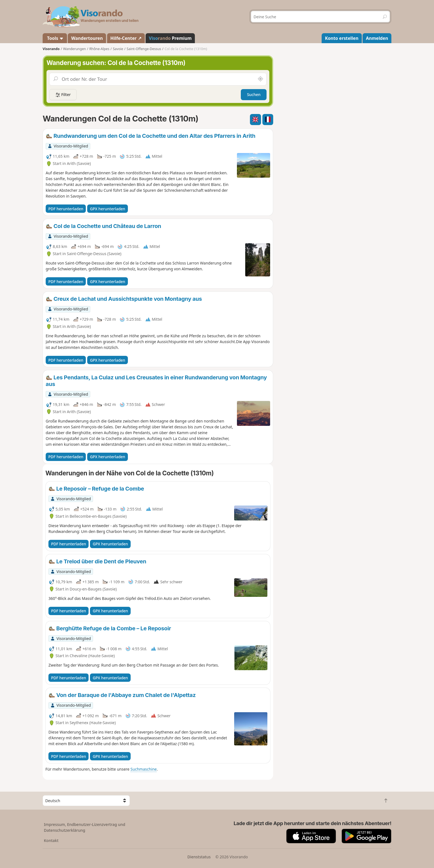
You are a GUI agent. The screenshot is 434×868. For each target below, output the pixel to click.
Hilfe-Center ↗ (126, 38)
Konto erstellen (342, 38)
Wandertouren (87, 38)
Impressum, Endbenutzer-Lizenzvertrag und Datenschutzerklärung (85, 827)
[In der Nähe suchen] (260, 79)
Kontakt (51, 840)
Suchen (254, 94)
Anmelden (377, 38)
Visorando (51, 49)
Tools (55, 38)
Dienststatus (199, 857)
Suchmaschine (144, 769)
